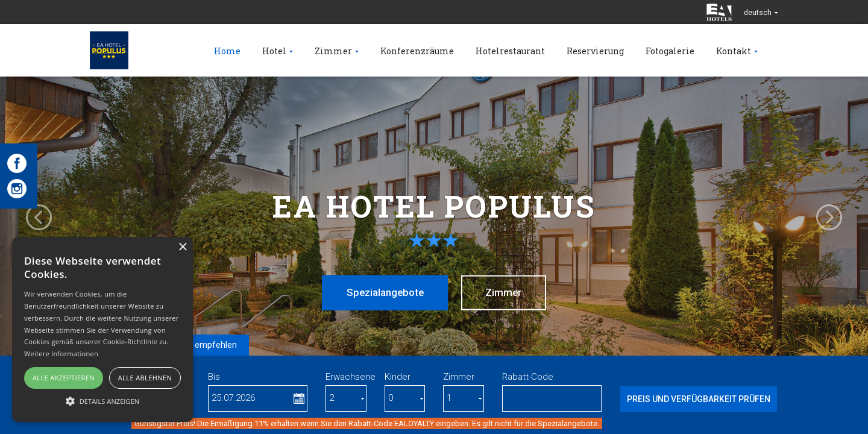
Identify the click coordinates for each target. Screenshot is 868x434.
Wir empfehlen (208, 345)
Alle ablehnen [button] (145, 378)
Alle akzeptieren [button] (64, 378)
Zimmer (506, 292)
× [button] (182, 247)
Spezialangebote (384, 292)
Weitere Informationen (61, 354)
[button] (102, 401)
